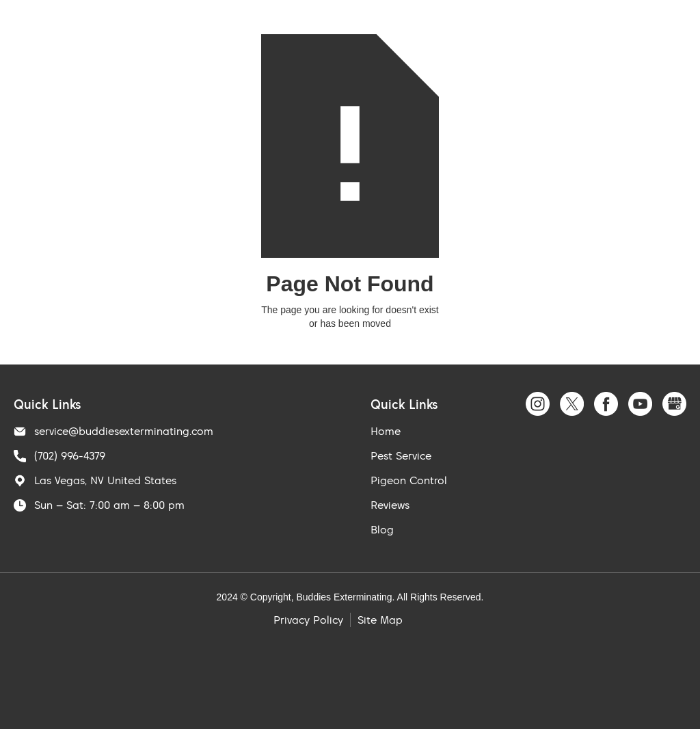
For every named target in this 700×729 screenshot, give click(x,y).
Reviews (390, 505)
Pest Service (401, 455)
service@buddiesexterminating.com (124, 431)
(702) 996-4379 (70, 455)
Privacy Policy (308, 620)
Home (386, 431)
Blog (382, 529)
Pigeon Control (409, 480)
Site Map (380, 620)
